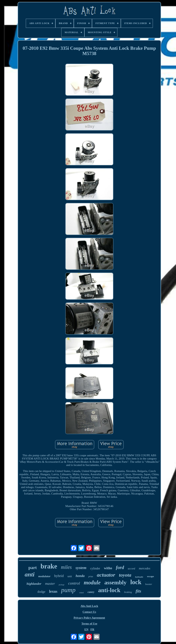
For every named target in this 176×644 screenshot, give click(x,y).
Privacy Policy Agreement (89, 618)
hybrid (59, 576)
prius (91, 576)
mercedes (145, 568)
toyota (125, 575)
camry (91, 592)
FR (92, 629)
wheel (82, 593)
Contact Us (89, 612)
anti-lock (109, 590)
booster (149, 584)
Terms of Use (89, 624)
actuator (106, 575)
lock (136, 582)
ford (120, 567)
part (33, 568)
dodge (41, 592)
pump (68, 590)
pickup (62, 585)
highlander (34, 584)
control (74, 583)
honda (80, 576)
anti (30, 574)
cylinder (95, 568)
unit (70, 576)
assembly (115, 582)
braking (128, 592)
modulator (44, 576)
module (92, 582)
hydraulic (139, 577)
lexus (53, 591)
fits (138, 591)
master (50, 584)
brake (49, 566)
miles (66, 567)
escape (151, 576)
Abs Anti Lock (89, 606)
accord (131, 569)
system (81, 568)
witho (108, 568)
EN (86, 629)
